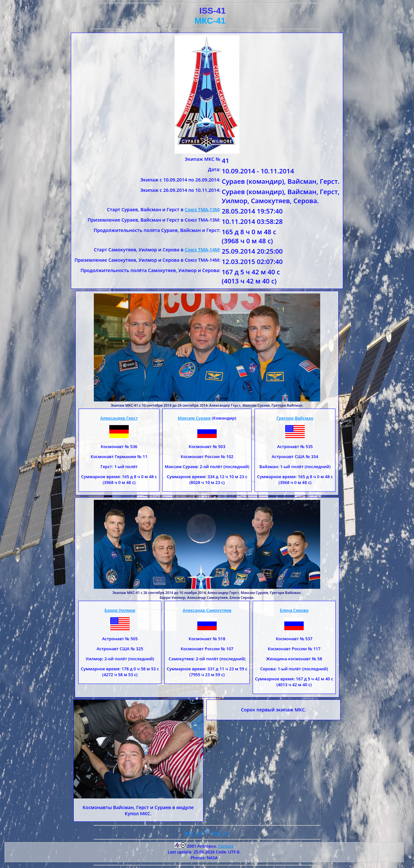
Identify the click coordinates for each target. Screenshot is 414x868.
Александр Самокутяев (207, 610)
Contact (226, 846)
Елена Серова (294, 610)
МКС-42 (221, 833)
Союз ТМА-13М (202, 209)
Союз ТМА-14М (202, 250)
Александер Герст (119, 418)
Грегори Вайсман (295, 418)
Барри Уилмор (120, 610)
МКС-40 (193, 833)
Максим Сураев (194, 418)
